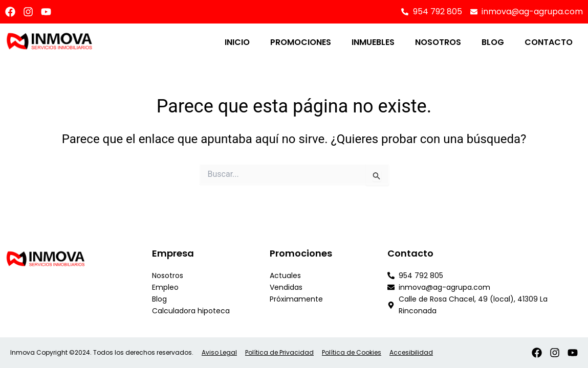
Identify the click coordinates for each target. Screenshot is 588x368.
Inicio (237, 42)
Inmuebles (373, 42)
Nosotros (438, 42)
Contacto (549, 42)
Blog (493, 42)
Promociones (301, 42)
